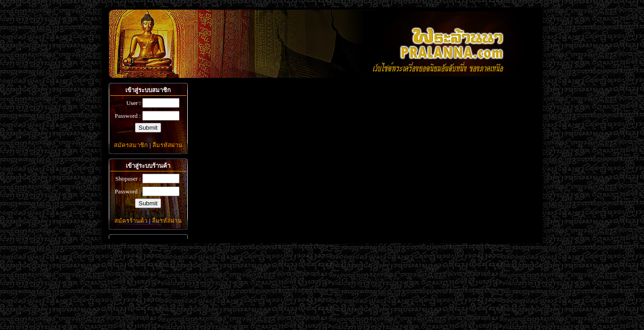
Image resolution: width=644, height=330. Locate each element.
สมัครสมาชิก (131, 145)
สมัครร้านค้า (131, 221)
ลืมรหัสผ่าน (167, 145)
